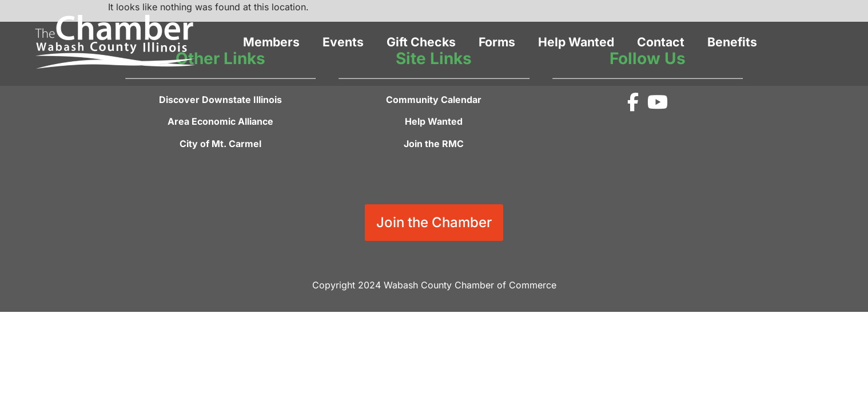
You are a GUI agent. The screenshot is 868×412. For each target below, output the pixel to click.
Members (271, 42)
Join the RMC (434, 144)
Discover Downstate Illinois (220, 100)
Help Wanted (576, 42)
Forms (497, 42)
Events (343, 42)
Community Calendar (434, 100)
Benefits (732, 42)
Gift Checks (421, 42)
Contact (661, 42)
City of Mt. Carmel (220, 144)
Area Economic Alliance (220, 121)
